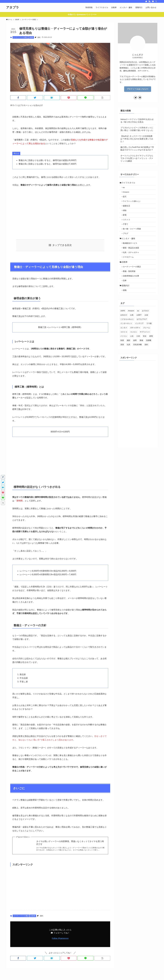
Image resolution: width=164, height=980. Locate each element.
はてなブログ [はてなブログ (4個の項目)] (142, 332)
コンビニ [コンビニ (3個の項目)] (134, 345)
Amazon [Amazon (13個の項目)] (131, 324)
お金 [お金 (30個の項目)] (146, 328)
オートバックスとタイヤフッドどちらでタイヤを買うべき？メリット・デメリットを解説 (137, 158)
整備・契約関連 (130, 282)
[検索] (156, 1)
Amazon (127, 193)
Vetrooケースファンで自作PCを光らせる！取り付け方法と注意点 (137, 121)
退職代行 (126, 298)
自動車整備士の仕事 (132, 287)
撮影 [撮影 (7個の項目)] (129, 354)
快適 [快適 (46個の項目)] (122, 354)
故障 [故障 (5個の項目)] (135, 354)
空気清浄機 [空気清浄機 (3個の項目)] (137, 358)
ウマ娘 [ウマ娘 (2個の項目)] (149, 337)
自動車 (31, 37)
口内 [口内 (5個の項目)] (138, 349)
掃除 (126, 214)
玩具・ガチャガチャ (132, 261)
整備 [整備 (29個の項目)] (141, 354)
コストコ (127, 224)
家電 (126, 219)
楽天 (126, 199)
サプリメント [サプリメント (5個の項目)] (145, 345)
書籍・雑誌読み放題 (132, 256)
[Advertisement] (60, 213)
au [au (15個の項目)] (138, 324)
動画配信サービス (131, 251)
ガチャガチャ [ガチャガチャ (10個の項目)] (135, 341)
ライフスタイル (129, 183)
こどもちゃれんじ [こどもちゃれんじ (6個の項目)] (127, 332)
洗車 (126, 292)
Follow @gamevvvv (60, 938)
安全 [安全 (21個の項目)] (145, 349)
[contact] (153, 1)
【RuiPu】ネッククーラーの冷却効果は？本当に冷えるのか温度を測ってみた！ (137, 139)
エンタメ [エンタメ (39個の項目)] (124, 341)
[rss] (150, 1)
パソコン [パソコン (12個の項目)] (124, 349)
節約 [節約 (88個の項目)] (146, 358)
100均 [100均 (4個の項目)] (123, 324)
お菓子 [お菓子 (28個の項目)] (139, 328)
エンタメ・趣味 (129, 245)
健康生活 (127, 209)
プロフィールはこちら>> (138, 89)
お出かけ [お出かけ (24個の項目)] (124, 328)
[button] (18, 98)
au (125, 188)
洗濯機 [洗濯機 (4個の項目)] (149, 354)
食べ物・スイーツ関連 (133, 235)
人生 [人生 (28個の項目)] (132, 349)
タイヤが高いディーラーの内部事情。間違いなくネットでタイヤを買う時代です (70, 843)
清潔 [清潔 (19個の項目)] (122, 358)
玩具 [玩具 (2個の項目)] (129, 358)
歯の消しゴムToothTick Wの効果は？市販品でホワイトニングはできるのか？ (137, 148)
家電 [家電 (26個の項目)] (151, 349)
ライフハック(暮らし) (132, 204)
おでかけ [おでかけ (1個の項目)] (145, 324)
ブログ (126, 240)
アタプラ (13, 7)
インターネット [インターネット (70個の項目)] (126, 337)
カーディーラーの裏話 (20, 37)
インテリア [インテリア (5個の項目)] (139, 337)
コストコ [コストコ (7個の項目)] (124, 345)
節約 (39, 37)
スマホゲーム (129, 266)
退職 (126, 303)
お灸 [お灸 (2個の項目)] (132, 328)
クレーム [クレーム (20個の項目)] (147, 341)
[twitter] (146, 1)
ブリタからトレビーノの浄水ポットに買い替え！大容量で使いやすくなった (137, 129)
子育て (126, 229)
